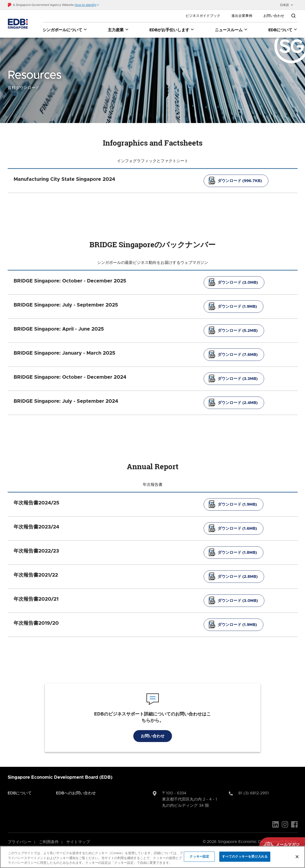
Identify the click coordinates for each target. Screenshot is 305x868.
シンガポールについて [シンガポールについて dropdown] (65, 30)
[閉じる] (297, 857)
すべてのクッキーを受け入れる (245, 856)
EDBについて (20, 786)
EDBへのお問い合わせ (76, 786)
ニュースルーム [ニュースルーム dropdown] (231, 30)
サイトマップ (78, 835)
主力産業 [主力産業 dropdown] (118, 30)
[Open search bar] (293, 16)
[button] (87, 5)
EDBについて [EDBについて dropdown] (283, 30)
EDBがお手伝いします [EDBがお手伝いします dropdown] (172, 30)
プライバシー (20, 835)
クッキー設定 (199, 856)
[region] (152, 857)
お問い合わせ (274, 16)
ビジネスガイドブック (203, 16)
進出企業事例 (242, 16)
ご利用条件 (49, 835)
